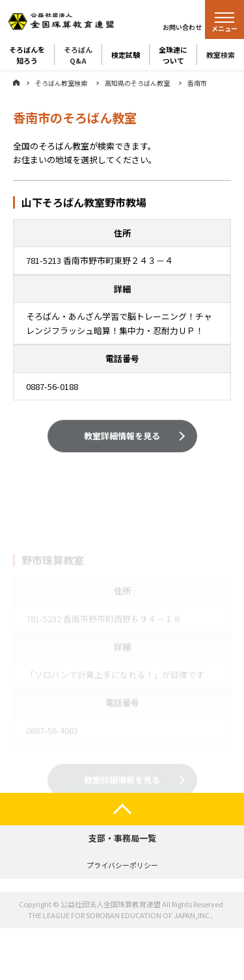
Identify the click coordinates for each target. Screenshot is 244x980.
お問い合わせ (182, 27)
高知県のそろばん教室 (137, 83)
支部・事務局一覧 (122, 838)
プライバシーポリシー (122, 865)
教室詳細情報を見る (122, 437)
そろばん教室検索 (61, 83)
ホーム (16, 83)
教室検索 (221, 55)
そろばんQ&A (78, 55)
